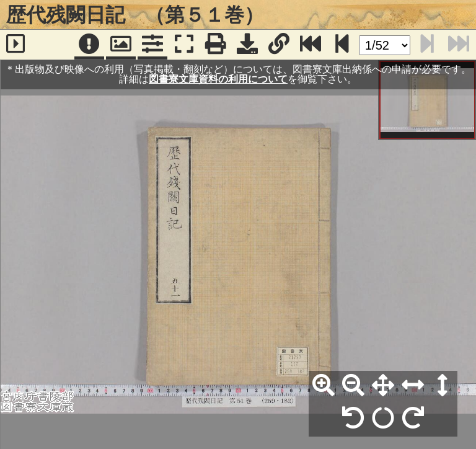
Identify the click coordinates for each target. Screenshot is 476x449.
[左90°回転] (353, 419)
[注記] (89, 45)
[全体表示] (383, 386)
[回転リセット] (383, 419)
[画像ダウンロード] (247, 45)
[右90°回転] (413, 419)
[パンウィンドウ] (121, 45)
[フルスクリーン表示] (184, 45)
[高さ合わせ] (443, 386)
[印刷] (216, 45)
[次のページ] (342, 45)
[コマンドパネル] (152, 45)
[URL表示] (279, 45)
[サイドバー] (16, 45)
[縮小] (353, 386)
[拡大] (324, 386)
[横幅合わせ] (413, 386)
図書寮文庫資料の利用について (218, 79)
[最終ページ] (311, 45)
